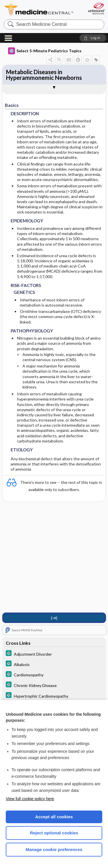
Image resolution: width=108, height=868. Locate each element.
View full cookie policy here (30, 799)
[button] (93, 38)
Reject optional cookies (54, 833)
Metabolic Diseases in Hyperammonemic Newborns (44, 75)
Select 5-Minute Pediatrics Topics (45, 51)
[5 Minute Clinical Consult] (54, 654)
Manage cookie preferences (54, 849)
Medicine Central (39, 10)
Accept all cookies (54, 817)
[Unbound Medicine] (96, 8)
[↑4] (54, 618)
